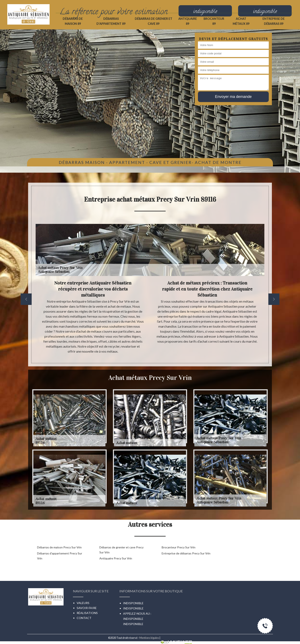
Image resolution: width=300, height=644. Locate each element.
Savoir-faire (87, 608)
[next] (274, 299)
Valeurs (83, 603)
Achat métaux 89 (241, 21)
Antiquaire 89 (188, 21)
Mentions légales (149, 638)
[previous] (26, 299)
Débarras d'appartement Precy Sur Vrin (60, 556)
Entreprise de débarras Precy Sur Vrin (186, 553)
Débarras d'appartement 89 (111, 21)
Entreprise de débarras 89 (274, 21)
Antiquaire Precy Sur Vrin (116, 558)
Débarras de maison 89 (73, 21)
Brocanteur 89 (214, 21)
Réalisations (87, 613)
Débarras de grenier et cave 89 (154, 21)
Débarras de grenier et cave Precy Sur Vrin (121, 550)
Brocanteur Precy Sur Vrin (179, 547)
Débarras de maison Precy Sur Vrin (59, 547)
